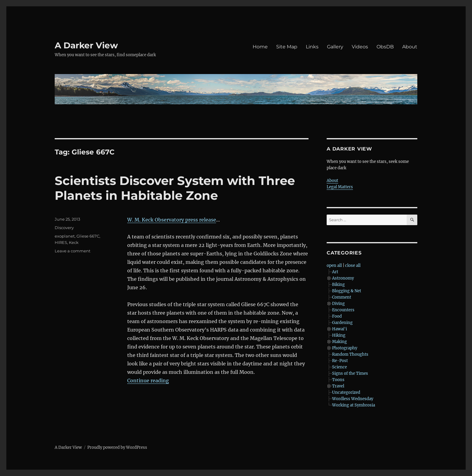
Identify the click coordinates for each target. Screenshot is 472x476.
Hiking (339, 335)
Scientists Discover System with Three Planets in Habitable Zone (175, 188)
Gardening (342, 323)
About (410, 47)
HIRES (61, 242)
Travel (338, 386)
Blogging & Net (347, 291)
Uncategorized (346, 392)
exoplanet (65, 236)
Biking (338, 285)
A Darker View (86, 45)
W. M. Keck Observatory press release (172, 220)
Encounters (343, 310)
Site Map (287, 47)
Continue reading (148, 380)
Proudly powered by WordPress (117, 447)
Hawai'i (339, 329)
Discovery (64, 228)
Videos (360, 47)
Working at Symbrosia (354, 405)
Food (337, 316)
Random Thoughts (350, 354)
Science (339, 367)
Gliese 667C (88, 236)
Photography (345, 348)
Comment (342, 297)
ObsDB (385, 47)
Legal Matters (340, 187)
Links (312, 47)
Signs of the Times (350, 373)
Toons (338, 380)
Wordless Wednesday (353, 399)
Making (339, 342)
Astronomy (343, 278)
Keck (74, 242)
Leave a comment (73, 251)
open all (334, 266)
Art (335, 272)
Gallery (335, 47)
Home (260, 47)
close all (353, 266)
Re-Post (340, 361)
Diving (338, 304)
